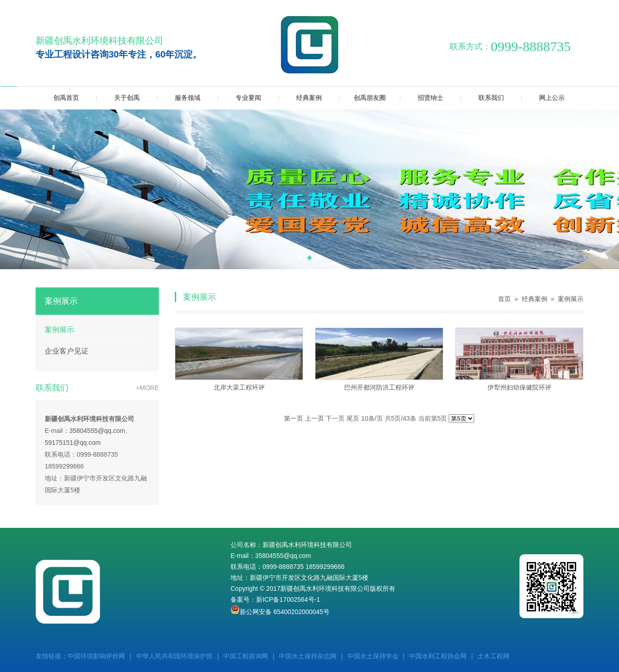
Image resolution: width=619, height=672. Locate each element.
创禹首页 (66, 98)
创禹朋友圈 (362, 98)
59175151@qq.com (73, 443)
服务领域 (179, 98)
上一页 (315, 418)
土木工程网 (493, 656)
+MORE (147, 388)
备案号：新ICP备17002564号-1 (275, 599)
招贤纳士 (422, 98)
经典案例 (300, 98)
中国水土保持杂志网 (308, 656)
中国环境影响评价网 (96, 656)
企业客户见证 (67, 351)
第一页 (294, 418)
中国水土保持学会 (373, 656)
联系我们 (482, 98)
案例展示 (59, 330)
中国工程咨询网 (246, 656)
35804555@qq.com (97, 431)
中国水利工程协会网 (438, 656)
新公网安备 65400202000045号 (280, 612)
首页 (504, 299)
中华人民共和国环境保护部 (174, 656)
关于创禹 (118, 98)
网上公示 (543, 98)
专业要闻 (239, 98)
